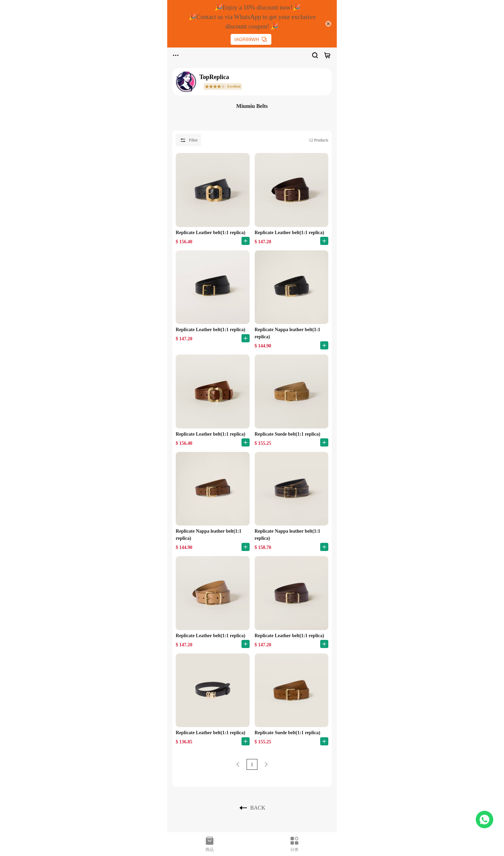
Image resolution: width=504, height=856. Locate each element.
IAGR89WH (250, 39)
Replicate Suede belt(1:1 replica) (288, 434)
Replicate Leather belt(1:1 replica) (210, 233)
